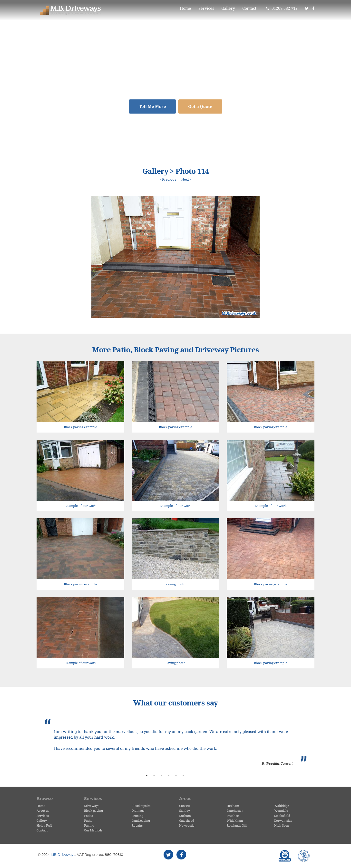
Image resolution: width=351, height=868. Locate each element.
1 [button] (147, 776)
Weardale (281, 810)
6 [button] (183, 776)
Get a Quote (200, 106)
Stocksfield (282, 816)
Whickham (235, 820)
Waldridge (282, 806)
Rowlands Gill (237, 825)
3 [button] (161, 776)
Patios (88, 816)
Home (185, 8)
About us (43, 810)
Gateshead (187, 820)
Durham (185, 816)
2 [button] (154, 776)
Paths (88, 820)
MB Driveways (63, 855)
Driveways (92, 806)
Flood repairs (141, 806)
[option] (175, 743)
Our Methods (93, 830)
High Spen (282, 825)
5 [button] (176, 776)
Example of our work (81, 506)
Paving (89, 825)
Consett (185, 806)
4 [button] (169, 776)
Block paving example (80, 427)
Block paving (93, 810)
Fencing (137, 816)
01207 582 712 (282, 8)
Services (206, 8)
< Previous (168, 179)
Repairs (137, 825)
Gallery (228, 8)
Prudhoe (233, 816)
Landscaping (141, 820)
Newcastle (187, 825)
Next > (186, 179)
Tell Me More (152, 106)
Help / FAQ (44, 825)
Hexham (233, 806)
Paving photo (175, 584)
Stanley (185, 810)
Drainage (138, 810)
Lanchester (235, 810)
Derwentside (283, 820)
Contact (249, 8)
